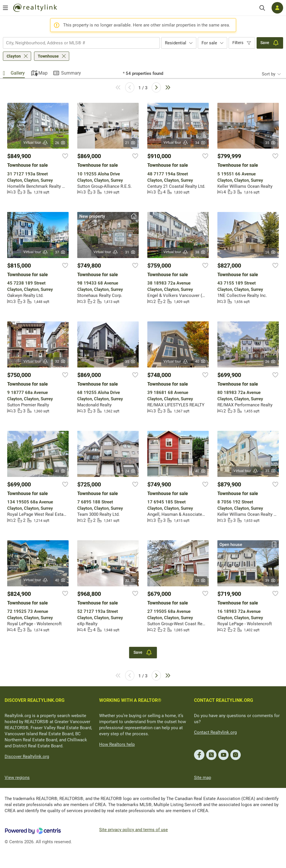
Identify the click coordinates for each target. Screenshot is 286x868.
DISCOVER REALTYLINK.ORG (35, 700)
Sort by (269, 74)
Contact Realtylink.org (215, 732)
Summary (71, 73)
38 (201, 252)
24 (130, 471)
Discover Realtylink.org (27, 757)
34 (201, 143)
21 (130, 143)
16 (271, 252)
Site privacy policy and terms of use (133, 830)
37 (60, 252)
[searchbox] (78, 43)
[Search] (262, 8)
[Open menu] (5, 8)
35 (271, 143)
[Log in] (277, 8)
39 (271, 581)
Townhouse (48, 56)
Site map (203, 778)
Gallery (18, 73)
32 (60, 361)
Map (43, 73)
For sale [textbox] (209, 43)
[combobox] (81, 43)
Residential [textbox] (176, 43)
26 (60, 143)
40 (201, 361)
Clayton (14, 56)
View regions (17, 778)
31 (130, 252)
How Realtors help (117, 744)
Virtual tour (36, 143)
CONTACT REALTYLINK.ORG (224, 700)
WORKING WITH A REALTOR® (130, 700)
